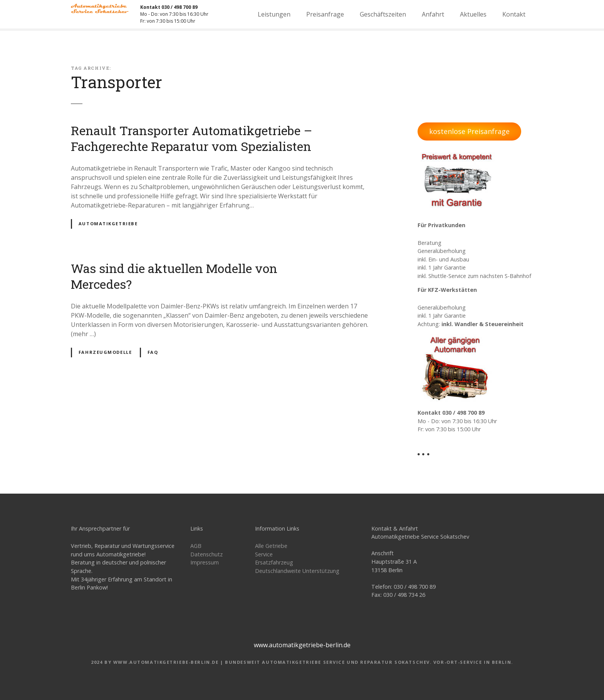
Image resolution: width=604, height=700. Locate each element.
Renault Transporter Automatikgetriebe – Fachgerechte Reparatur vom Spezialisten (191, 138)
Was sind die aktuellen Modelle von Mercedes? (174, 276)
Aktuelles (473, 14)
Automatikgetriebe (108, 224)
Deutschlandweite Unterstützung (297, 571)
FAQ (153, 352)
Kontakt (514, 14)
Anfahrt (433, 14)
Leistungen (274, 14)
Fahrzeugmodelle (105, 352)
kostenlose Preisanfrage (469, 131)
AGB (196, 546)
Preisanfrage (325, 14)
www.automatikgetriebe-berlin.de (302, 645)
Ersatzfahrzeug (274, 562)
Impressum (205, 562)
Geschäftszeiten (383, 14)
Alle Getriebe (271, 546)
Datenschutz (206, 554)
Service (264, 554)
